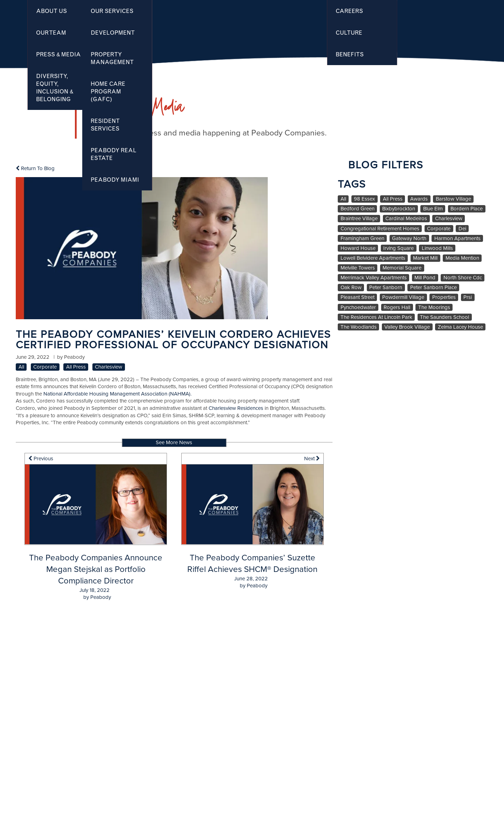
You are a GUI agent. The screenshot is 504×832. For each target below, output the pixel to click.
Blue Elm (433, 209)
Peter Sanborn (386, 288)
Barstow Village (453, 199)
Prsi (468, 297)
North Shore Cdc (463, 278)
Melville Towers (358, 268)
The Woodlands (359, 327)
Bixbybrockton (399, 209)
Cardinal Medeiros (406, 219)
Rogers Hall (397, 307)
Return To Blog (35, 168)
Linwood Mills (437, 248)
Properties (444, 297)
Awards (419, 199)
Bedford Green (358, 209)
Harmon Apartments (457, 239)
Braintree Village (359, 219)
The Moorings (434, 307)
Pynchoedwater (358, 307)
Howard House (358, 248)
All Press (76, 367)
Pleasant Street (358, 297)
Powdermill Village (403, 297)
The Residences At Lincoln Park (376, 317)
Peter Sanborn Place (433, 288)
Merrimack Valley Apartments (374, 278)
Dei (462, 229)
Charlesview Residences (236, 408)
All (21, 367)
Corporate (45, 367)
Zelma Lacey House (460, 327)
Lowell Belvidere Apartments (373, 258)
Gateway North (409, 239)
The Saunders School (444, 317)
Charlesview (108, 367)
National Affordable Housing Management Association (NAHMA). (117, 394)
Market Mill (425, 258)
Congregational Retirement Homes (380, 229)
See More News (174, 442)
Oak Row (351, 288)
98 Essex (364, 199)
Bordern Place (467, 209)
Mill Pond (425, 278)
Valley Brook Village (407, 327)
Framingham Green (362, 239)
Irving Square (398, 248)
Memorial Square (402, 268)
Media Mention (462, 258)
